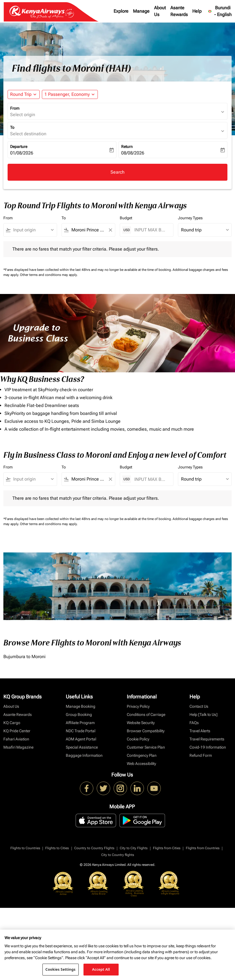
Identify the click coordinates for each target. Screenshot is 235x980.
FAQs (194, 723)
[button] (70, 94)
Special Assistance (82, 747)
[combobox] (33, 230)
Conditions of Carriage (146, 714)
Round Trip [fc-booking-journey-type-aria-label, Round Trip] (21, 94)
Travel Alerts (200, 731)
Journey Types (190, 218)
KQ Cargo (12, 723)
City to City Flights (134, 848)
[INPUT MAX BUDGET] (151, 230)
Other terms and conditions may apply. (49, 275)
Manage (141, 11)
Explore (121, 11)
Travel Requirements (207, 739)
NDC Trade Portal (81, 731)
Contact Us (199, 706)
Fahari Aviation (16, 739)
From (15, 108)
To (12, 127)
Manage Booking (81, 706)
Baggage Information (84, 755)
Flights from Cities (167, 848)
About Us (160, 11)
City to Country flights (118, 855)
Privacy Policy (138, 706)
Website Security (141, 723)
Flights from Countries (203, 848)
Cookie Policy (138, 739)
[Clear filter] (110, 230)
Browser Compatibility (146, 731)
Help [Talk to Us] (204, 714)
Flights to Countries (25, 848)
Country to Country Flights (94, 848)
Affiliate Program (80, 723)
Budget (126, 218)
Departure (19, 147)
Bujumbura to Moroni (24, 657)
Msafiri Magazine (18, 747)
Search (117, 172)
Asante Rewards (179, 11)
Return (127, 147)
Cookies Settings (61, 969)
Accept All (101, 969)
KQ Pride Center (17, 731)
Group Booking (79, 714)
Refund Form (201, 755)
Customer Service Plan (146, 747)
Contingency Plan (142, 755)
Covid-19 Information (208, 747)
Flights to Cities (57, 848)
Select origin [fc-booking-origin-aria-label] (23, 115)
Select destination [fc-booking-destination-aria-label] (28, 134)
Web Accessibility (141, 764)
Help (197, 11)
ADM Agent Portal (81, 739)
